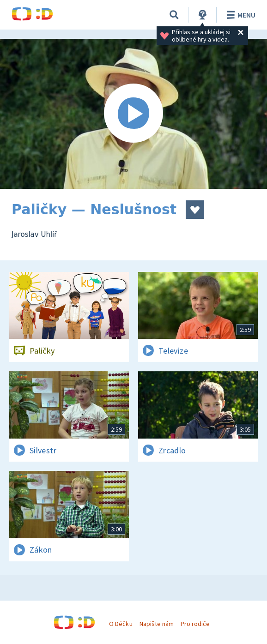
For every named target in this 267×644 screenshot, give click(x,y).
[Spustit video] (133, 114)
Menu (240, 15)
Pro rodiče (195, 624)
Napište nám (157, 624)
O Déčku (121, 624)
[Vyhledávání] (174, 15)
